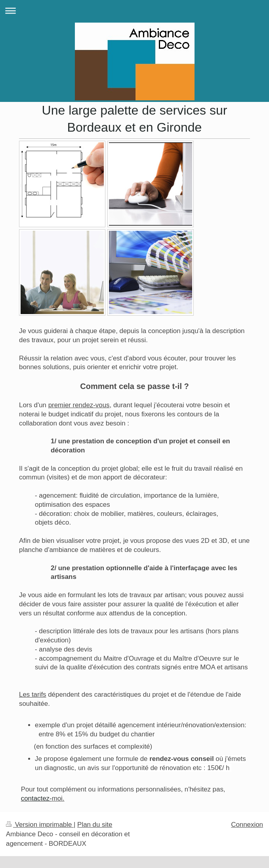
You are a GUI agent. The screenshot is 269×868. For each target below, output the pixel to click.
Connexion (247, 825)
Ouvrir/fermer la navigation (134, 11)
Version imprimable (40, 825)
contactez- (36, 798)
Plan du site (95, 825)
